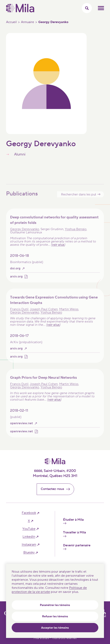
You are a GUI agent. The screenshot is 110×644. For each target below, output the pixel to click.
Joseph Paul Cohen (44, 313)
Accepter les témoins (55, 628)
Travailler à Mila (74, 534)
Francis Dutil (19, 313)
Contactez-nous (57, 489)
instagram (29, 545)
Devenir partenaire (77, 547)
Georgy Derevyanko (25, 233)
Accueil (11, 22)
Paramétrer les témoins (55, 605)
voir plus (58, 248)
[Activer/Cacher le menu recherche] (87, 8)
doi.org (15, 272)
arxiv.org (16, 280)
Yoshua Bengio (76, 233)
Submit (99, 198)
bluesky (29, 553)
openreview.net (21, 427)
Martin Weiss (69, 313)
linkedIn (29, 537)
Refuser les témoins (55, 617)
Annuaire (27, 22)
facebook (29, 513)
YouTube (29, 529)
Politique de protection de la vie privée (49, 590)
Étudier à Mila (73, 521)
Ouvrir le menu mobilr (101, 8)
